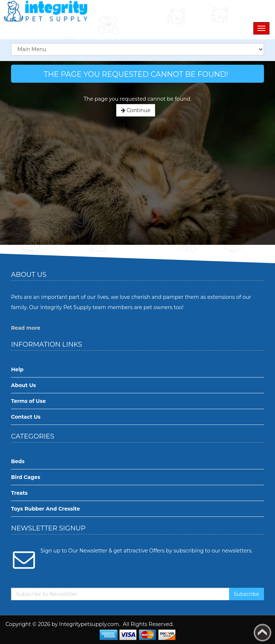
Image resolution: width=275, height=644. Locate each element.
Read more (26, 328)
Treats (19, 493)
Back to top (262, 633)
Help (17, 369)
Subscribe (247, 594)
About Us (24, 385)
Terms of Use (28, 401)
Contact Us (26, 417)
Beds (18, 461)
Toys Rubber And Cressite (45, 509)
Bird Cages (26, 477)
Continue (136, 110)
